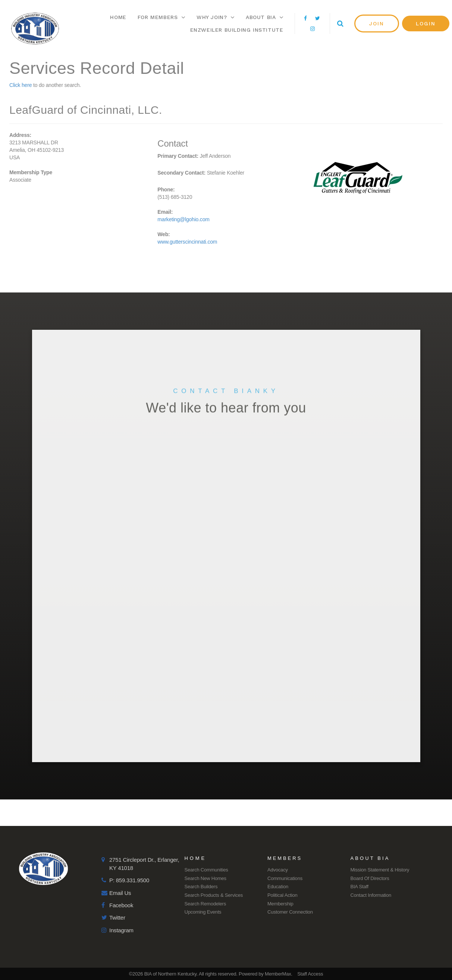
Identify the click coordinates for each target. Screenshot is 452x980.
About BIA (265, 17)
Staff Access (310, 974)
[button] (377, 24)
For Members (161, 17)
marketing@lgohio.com (183, 219)
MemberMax (278, 974)
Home (118, 17)
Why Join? (216, 17)
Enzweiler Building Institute (237, 30)
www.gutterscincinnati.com (187, 242)
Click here (21, 85)
